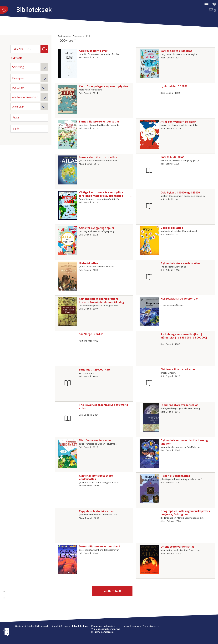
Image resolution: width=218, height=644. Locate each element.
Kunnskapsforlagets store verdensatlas (96, 477)
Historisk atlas (88, 263)
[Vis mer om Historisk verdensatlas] (149, 489)
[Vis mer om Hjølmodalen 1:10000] (149, 99)
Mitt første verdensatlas (95, 440)
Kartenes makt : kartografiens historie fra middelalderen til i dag (101, 300)
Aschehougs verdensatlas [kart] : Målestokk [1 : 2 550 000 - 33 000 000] (184, 336)
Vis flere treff (112, 591)
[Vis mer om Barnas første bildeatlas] (149, 64)
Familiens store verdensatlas (179, 405)
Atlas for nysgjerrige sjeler (178, 122)
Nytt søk (16, 58)
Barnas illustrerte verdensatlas (99, 122)
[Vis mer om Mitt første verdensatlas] (68, 453)
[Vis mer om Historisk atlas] (68, 276)
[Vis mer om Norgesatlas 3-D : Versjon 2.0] (149, 311)
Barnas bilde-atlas (172, 157)
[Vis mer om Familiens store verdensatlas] (149, 418)
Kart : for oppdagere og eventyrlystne (104, 86)
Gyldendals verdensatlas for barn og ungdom (184, 442)
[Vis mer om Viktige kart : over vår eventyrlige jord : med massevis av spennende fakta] (68, 205)
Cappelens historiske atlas (96, 511)
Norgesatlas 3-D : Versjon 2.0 (179, 299)
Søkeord (18, 49)
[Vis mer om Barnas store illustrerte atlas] (68, 170)
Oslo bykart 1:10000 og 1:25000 (180, 193)
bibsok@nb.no (80, 626)
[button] (208, 4)
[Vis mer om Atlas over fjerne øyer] (68, 64)
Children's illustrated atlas (178, 369)
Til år (16, 129)
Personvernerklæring (103, 626)
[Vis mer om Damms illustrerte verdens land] (68, 559)
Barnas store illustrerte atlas (98, 157)
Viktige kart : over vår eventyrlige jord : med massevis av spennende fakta (101, 196)
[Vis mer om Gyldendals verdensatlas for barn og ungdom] (149, 453)
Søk (44, 49)
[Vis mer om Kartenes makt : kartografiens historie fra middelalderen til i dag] (68, 312)
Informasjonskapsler (103, 632)
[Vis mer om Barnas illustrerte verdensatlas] (68, 134)
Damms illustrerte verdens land (99, 546)
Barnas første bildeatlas (176, 51)
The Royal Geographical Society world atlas (103, 407)
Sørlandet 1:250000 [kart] (95, 370)
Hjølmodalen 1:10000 (174, 86)
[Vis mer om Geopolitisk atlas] (149, 241)
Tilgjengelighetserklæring (106, 629)
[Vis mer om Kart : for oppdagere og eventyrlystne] (68, 99)
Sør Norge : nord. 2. (91, 334)
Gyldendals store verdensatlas (180, 263)
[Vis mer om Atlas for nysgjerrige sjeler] (149, 135)
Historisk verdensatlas (175, 476)
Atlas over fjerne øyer (93, 51)
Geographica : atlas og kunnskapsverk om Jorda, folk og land (185, 513)
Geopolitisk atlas (172, 228)
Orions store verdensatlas (177, 547)
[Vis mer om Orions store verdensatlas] (149, 559)
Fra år (16, 118)
